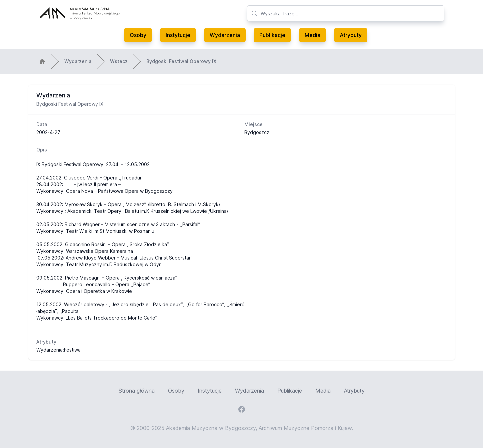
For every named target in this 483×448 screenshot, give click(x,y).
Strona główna (137, 391)
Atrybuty (351, 35)
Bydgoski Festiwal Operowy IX (181, 61)
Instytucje (178, 35)
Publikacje (272, 35)
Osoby (138, 35)
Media (312, 35)
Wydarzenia (225, 35)
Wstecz (119, 61)
